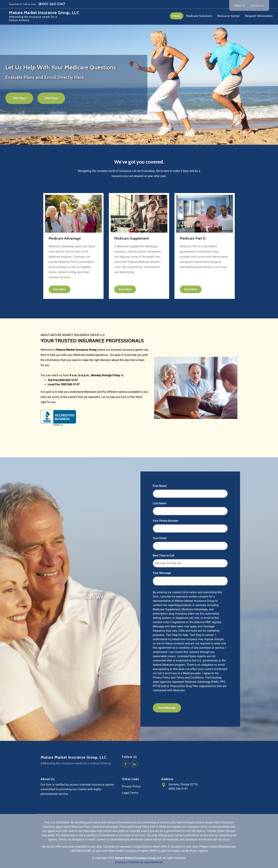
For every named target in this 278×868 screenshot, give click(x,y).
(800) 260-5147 (51, 4)
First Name (160, 486)
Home (177, 16)
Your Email (160, 538)
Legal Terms (130, 793)
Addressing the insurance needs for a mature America (76, 763)
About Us (240, 6)
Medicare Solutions (199, 16)
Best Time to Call (164, 556)
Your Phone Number (166, 521)
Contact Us (257, 6)
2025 (111, 858)
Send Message (167, 708)
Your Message (162, 573)
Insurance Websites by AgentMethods (139, 862)
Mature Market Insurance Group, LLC (73, 757)
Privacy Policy (131, 786)
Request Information (259, 16)
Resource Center (229, 16)
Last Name (160, 503)
